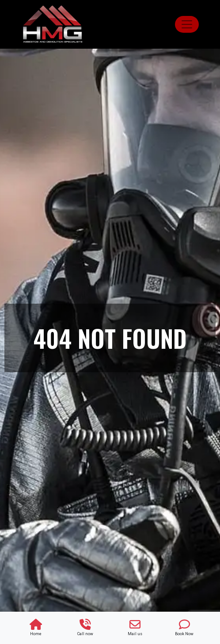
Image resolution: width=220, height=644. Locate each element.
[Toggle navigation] (187, 24)
